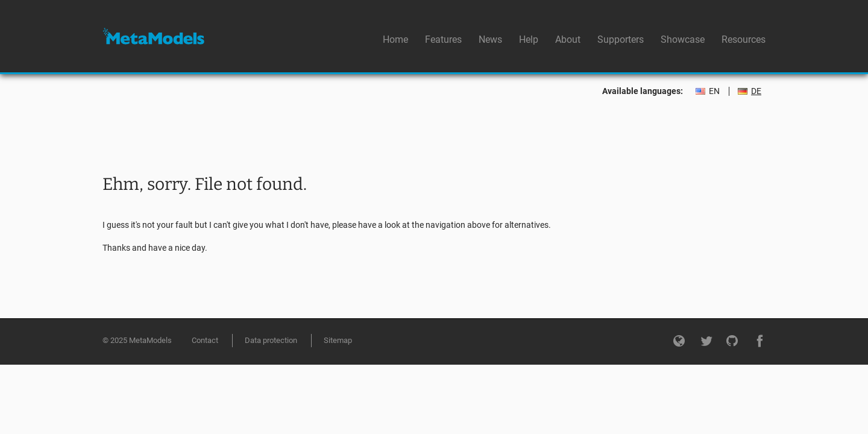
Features (443, 39)
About (568, 39)
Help (529, 39)
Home (395, 39)
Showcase (683, 39)
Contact (205, 340)
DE (756, 91)
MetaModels (153, 36)
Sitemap (338, 340)
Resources (744, 39)
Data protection (271, 340)
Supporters (621, 39)
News (490, 39)
